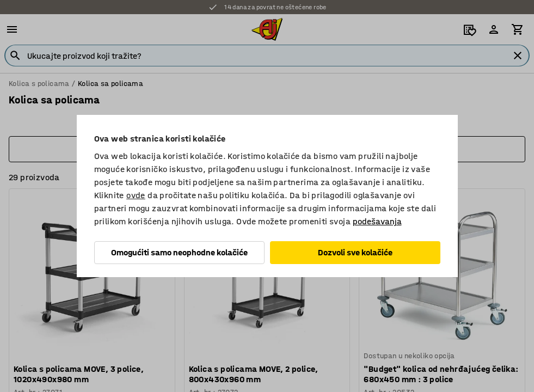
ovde (136, 195)
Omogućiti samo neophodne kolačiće (179, 252)
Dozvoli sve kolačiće (355, 252)
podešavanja (377, 221)
